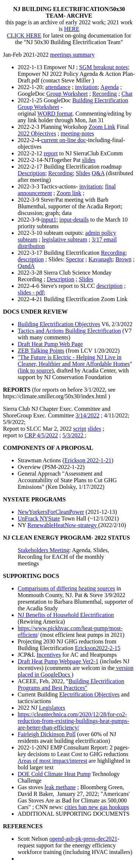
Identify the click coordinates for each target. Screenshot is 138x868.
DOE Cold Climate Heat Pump (54, 774)
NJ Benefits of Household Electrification (66, 615)
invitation (86, 87)
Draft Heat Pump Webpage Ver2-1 (58, 661)
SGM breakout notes (103, 67)
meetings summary (72, 55)
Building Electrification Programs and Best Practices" (71, 684)
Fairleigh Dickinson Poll (47, 734)
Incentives (49, 655)
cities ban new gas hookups (97, 807)
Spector (75, 259)
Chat (127, 94)
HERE (72, 29)
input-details (74, 220)
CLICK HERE (24, 36)
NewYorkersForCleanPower (51, 512)
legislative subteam (65, 239)
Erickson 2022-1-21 (88, 460)
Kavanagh (100, 259)
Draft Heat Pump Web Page (50, 344)
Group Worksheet (67, 94)
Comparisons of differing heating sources (66, 588)
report (51, 153)
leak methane (60, 787)
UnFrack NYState (39, 518)
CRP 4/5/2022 (41, 435)
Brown (124, 259)
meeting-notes (77, 133)
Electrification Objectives (89, 694)
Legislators (52, 708)
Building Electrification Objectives (59, 324)
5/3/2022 (74, 435)
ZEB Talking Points (41, 351)
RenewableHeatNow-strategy (63, 525)
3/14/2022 (87, 415)
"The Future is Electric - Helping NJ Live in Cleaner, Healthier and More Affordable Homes (74, 361)
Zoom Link (102, 127)
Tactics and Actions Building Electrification (69, 331)
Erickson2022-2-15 (98, 648)
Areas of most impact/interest (52, 761)
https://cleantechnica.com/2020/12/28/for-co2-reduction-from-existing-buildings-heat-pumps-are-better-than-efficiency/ (73, 721)
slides (89, 160)
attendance (58, 87)
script (80, 429)
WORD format (55, 114)
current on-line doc (64, 140)
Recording (105, 94)
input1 (49, 220)
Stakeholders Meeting (43, 550)
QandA (26, 266)
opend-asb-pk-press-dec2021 (83, 839)
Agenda (110, 87)
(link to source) (36, 371)
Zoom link (69, 193)
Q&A (98, 173)
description (31, 259)
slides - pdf (31, 292)
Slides (83, 173)
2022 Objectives (37, 133)
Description (31, 173)
